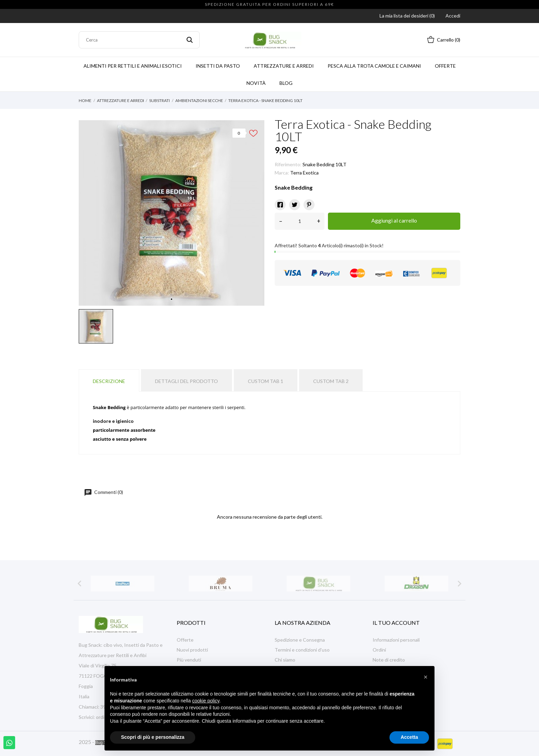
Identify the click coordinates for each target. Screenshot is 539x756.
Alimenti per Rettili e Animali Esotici (133, 66)
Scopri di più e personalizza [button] (153, 737)
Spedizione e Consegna (300, 640)
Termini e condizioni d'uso (302, 650)
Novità (256, 83)
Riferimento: (288, 164)
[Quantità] (300, 221)
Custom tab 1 (266, 381)
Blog (286, 83)
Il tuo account (396, 623)
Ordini (379, 650)
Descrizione (109, 381)
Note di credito (389, 660)
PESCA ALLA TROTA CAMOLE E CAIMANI (374, 66)
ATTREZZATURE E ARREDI (284, 66)
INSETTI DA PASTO (218, 66)
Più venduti (189, 660)
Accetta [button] (409, 737)
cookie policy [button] (206, 701)
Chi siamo (285, 660)
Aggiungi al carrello (394, 220)
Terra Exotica (304, 173)
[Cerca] (139, 40)
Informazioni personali (396, 640)
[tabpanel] (172, 213)
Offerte (445, 66)
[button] (426, 677)
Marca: (282, 173)
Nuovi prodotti (192, 650)
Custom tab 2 (331, 381)
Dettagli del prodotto (186, 381)
